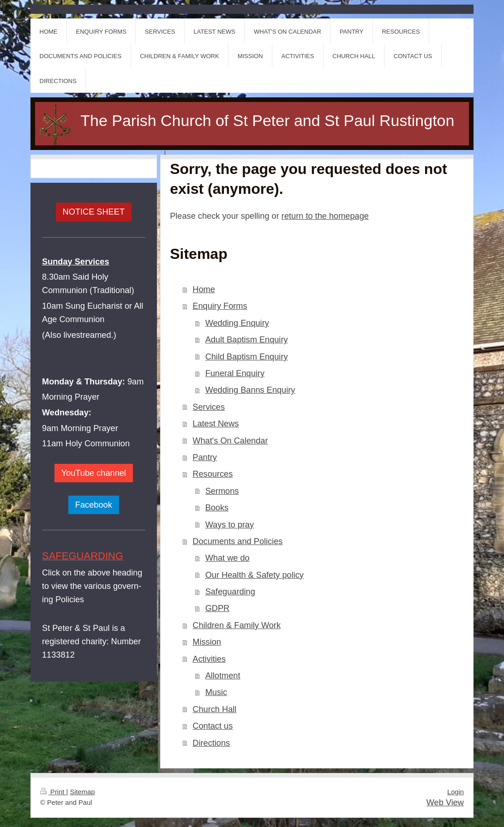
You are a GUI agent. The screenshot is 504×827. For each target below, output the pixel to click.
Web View (445, 803)
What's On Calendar (230, 441)
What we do (228, 558)
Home (204, 289)
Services (209, 407)
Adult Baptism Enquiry (247, 340)
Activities (209, 659)
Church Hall (214, 709)
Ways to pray (230, 525)
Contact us (213, 726)
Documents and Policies (237, 541)
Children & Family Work (237, 625)
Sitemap (82, 792)
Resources (213, 474)
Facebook (94, 505)
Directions (211, 743)
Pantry (205, 457)
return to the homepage (325, 216)
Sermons (222, 491)
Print (53, 792)
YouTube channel (94, 473)
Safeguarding (230, 592)
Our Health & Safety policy (255, 575)
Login (456, 792)
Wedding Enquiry (237, 323)
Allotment (223, 676)
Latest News (216, 424)
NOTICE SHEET (94, 212)
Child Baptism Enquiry (247, 357)
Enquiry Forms (220, 306)
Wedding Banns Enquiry (250, 390)
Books (217, 508)
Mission (207, 642)
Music (216, 692)
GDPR (218, 608)
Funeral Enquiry (235, 373)
